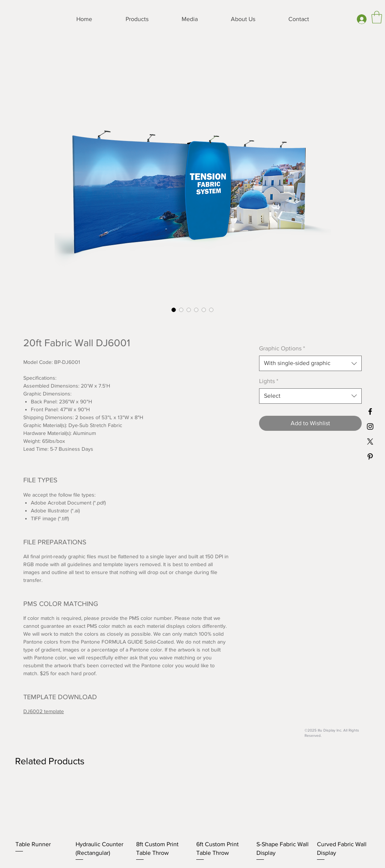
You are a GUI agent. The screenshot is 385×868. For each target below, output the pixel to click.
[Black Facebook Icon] (370, 411)
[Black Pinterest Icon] (370, 457)
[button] (377, 17)
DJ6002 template (44, 711)
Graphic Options (282, 348)
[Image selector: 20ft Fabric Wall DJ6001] (174, 310)
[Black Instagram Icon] (370, 426)
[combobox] (310, 363)
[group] (192, 822)
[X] (370, 442)
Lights (269, 381)
